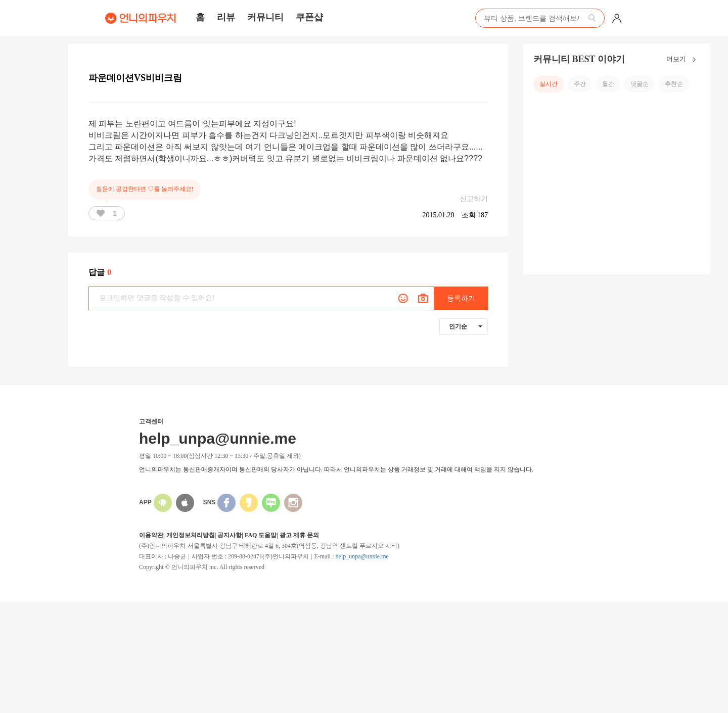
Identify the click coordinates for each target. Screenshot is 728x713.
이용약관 (151, 535)
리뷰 (226, 17)
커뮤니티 (265, 17)
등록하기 (461, 298)
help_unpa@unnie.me (362, 556)
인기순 (466, 326)
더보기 (683, 60)
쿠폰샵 (309, 17)
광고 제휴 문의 (299, 535)
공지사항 (230, 535)
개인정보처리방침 (191, 535)
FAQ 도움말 (261, 535)
